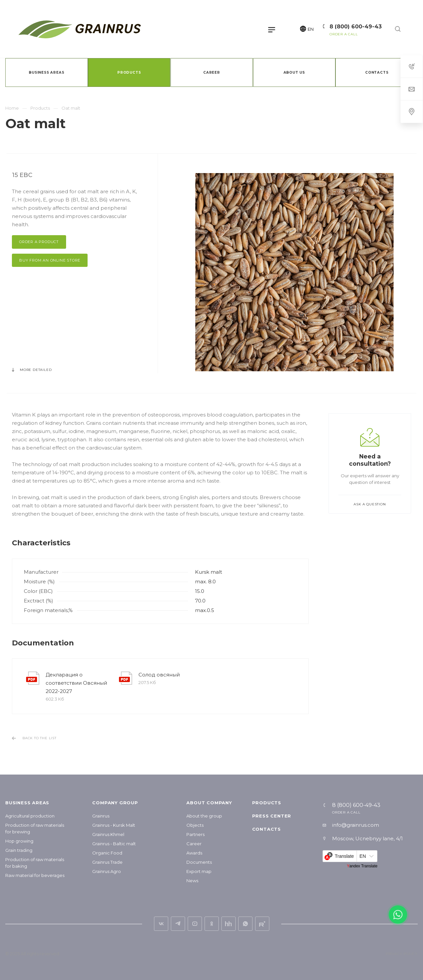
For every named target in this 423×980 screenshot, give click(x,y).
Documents (199, 862)
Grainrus (101, 816)
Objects (195, 825)
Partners (195, 834)
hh (229, 924)
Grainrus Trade (107, 862)
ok (212, 924)
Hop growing (19, 841)
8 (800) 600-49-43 (356, 27)
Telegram (178, 924)
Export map (199, 871)
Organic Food (107, 853)
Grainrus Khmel (108, 834)
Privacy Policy (402, 954)
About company (209, 803)
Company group (115, 803)
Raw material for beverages (35, 875)
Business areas (27, 803)
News (192, 881)
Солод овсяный (159, 675)
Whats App (245, 924)
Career (194, 844)
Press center (272, 816)
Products (267, 803)
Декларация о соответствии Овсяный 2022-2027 (76, 683)
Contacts (267, 829)
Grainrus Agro (107, 871)
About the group (204, 816)
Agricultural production (30, 816)
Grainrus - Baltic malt (114, 844)
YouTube (195, 924)
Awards (194, 853)
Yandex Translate (362, 866)
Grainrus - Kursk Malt (114, 825)
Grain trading (19, 850)
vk (161, 924)
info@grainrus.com (356, 825)
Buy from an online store (50, 260)
